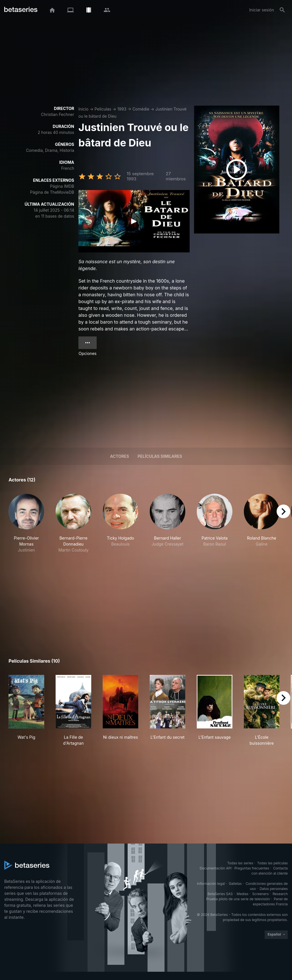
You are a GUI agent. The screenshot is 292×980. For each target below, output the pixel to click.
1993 (122, 109)
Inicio (83, 109)
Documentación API (216, 868)
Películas (103, 109)
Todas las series (240, 863)
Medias (243, 894)
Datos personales (274, 889)
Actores (120, 456)
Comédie (141, 109)
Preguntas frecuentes (252, 868)
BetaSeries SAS (220, 894)
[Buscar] (282, 10)
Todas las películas (272, 863)
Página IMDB (62, 186)
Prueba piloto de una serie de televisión (238, 899)
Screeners (261, 894)
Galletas (235, 884)
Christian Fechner (57, 114)
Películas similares (160, 456)
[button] (26, 523)
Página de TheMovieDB (52, 192)
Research (280, 894)
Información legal (211, 884)
